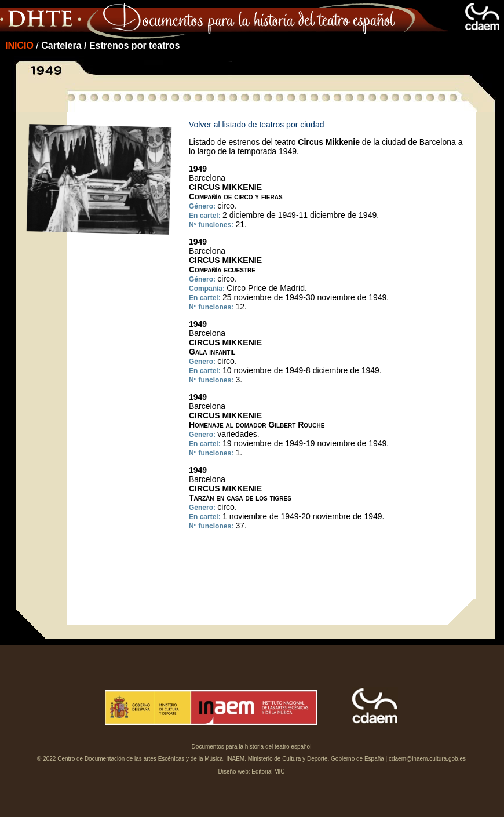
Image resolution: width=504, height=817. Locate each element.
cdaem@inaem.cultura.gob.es (427, 759)
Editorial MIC (268, 772)
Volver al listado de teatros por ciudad (256, 125)
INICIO (19, 45)
